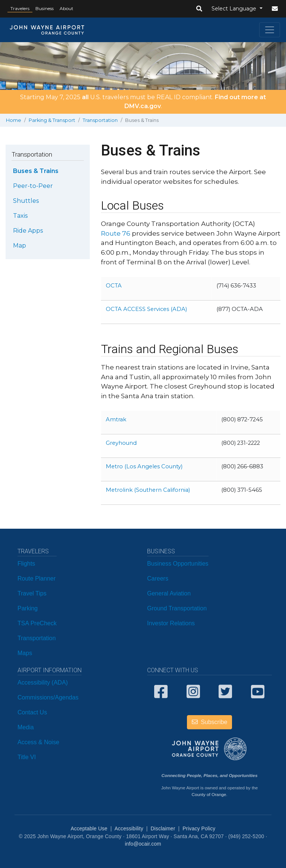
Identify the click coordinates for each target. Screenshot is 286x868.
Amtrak (116, 419)
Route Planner (36, 578)
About (66, 8)
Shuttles (26, 201)
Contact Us (32, 712)
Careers (158, 578)
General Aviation (169, 593)
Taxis (20, 216)
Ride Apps (28, 231)
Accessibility (129, 829)
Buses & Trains (36, 171)
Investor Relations (171, 623)
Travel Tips (32, 593)
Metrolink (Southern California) (148, 490)
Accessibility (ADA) (43, 683)
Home (14, 120)
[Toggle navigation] (270, 30)
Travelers (20, 8)
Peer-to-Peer (33, 186)
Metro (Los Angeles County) (144, 466)
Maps (25, 653)
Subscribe (210, 722)
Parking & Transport (52, 120)
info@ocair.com (143, 844)
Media (26, 727)
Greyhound (121, 443)
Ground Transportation (177, 608)
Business (45, 8)
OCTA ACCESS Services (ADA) (146, 309)
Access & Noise (38, 742)
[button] (199, 9)
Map (20, 246)
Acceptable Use (89, 829)
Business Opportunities (178, 564)
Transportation (100, 120)
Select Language (235, 9)
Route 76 (116, 233)
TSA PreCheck (37, 623)
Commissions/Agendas (48, 697)
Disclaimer (163, 829)
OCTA (114, 286)
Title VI (27, 757)
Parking (28, 608)
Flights (26, 564)
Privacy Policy (199, 829)
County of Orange (209, 794)
